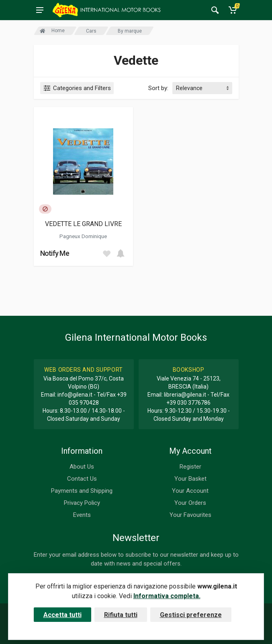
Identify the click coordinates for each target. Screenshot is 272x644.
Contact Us (82, 479)
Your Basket (190, 479)
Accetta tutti (62, 615)
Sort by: (158, 88)
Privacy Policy (82, 503)
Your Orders (190, 503)
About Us (82, 467)
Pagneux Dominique (83, 236)
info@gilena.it (75, 395)
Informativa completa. (167, 596)
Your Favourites (190, 515)
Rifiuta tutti (121, 615)
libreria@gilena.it (185, 395)
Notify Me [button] (55, 253)
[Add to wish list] (106, 253)
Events (82, 515)
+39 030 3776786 (188, 403)
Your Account (190, 491)
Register (190, 467)
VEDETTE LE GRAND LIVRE (83, 224)
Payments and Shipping (82, 491)
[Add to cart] (121, 253)
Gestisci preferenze (191, 615)
